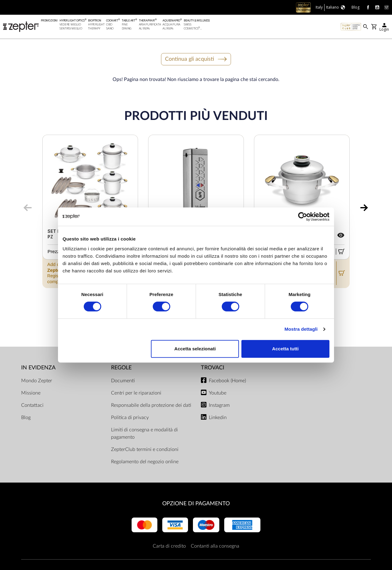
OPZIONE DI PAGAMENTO (196, 504)
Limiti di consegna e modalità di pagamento (144, 433)
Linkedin (218, 418)
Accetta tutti (285, 349)
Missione (31, 393)
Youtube (218, 393)
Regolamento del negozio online (145, 462)
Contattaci (32, 405)
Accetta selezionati (195, 349)
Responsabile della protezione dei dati (151, 405)
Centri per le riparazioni (136, 393)
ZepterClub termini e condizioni (145, 449)
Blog (26, 418)
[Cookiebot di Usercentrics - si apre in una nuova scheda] (303, 217)
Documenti (123, 381)
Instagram (219, 405)
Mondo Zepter (37, 381)
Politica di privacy (130, 418)
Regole (121, 368)
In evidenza (38, 368)
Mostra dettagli (301, 329)
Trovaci (213, 368)
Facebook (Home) (227, 381)
